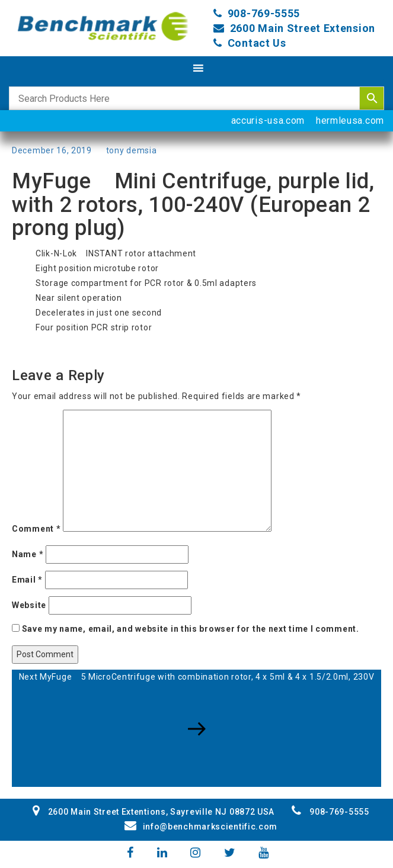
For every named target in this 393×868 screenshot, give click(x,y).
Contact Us (257, 43)
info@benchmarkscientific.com (201, 827)
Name (28, 554)
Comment (36, 529)
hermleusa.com (350, 120)
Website (29, 605)
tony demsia (132, 150)
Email (27, 580)
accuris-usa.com (268, 120)
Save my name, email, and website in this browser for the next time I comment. (191, 629)
